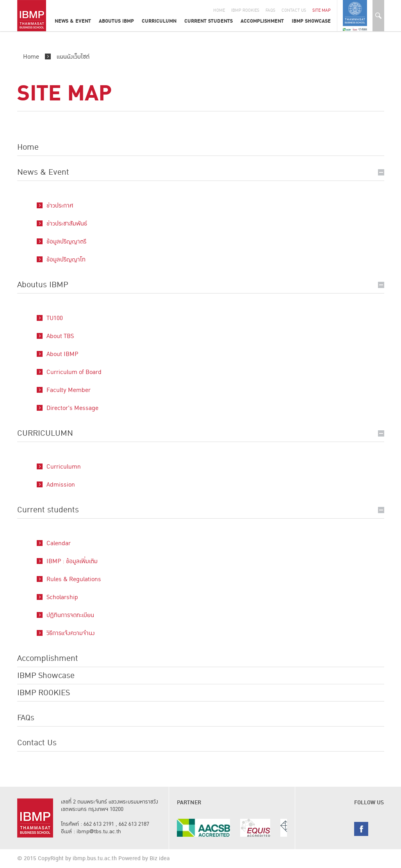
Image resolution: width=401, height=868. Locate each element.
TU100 (55, 318)
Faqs (270, 10)
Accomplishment (262, 21)
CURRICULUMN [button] (45, 433)
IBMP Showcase (311, 21)
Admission (61, 485)
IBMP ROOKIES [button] (44, 693)
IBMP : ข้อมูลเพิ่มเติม (72, 561)
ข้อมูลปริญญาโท (66, 260)
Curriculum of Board (74, 372)
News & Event (73, 21)
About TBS (60, 336)
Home (219, 10)
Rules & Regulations (74, 579)
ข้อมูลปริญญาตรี (66, 242)
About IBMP (62, 354)
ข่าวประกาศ (60, 206)
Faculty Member (69, 390)
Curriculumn (64, 467)
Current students (209, 21)
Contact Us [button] (37, 743)
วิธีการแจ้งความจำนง (71, 633)
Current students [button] (48, 510)
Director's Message (72, 408)
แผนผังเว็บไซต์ (73, 57)
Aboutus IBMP (116, 21)
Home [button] (28, 147)
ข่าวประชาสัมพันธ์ (67, 224)
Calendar (59, 543)
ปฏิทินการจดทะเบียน (70, 615)
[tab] (201, 147)
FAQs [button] (26, 718)
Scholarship (62, 597)
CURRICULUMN (159, 21)
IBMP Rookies (245, 10)
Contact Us (294, 10)
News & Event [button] (43, 172)
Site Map (322, 10)
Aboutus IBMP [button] (43, 285)
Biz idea (160, 859)
